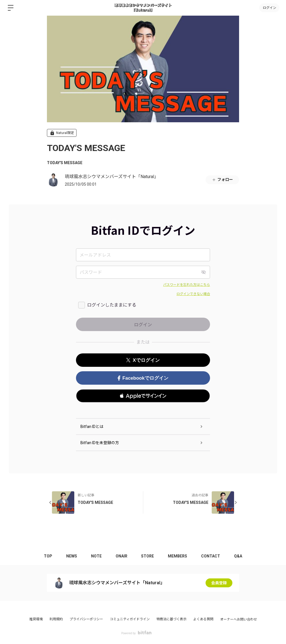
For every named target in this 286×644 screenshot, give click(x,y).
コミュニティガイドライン (130, 619)
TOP (48, 556)
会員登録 (219, 583)
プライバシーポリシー (86, 619)
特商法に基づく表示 (171, 619)
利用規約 (56, 619)
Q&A (238, 556)
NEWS (72, 556)
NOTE (96, 556)
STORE (148, 556)
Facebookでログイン (143, 378)
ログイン (269, 8)
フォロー (222, 180)
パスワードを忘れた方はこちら (187, 285)
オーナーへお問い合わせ (239, 619)
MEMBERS (178, 556)
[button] (143, 396)
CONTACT (211, 556)
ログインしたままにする (112, 305)
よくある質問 (203, 619)
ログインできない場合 (193, 294)
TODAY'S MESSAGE (65, 163)
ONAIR (121, 556)
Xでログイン (143, 360)
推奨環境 (36, 619)
